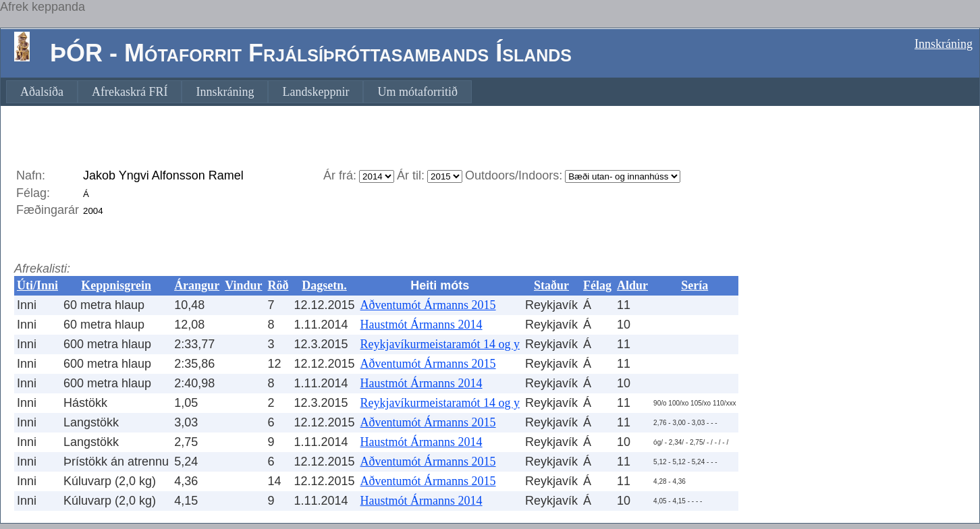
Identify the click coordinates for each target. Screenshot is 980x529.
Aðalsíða (42, 92)
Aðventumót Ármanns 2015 (428, 305)
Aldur (632, 285)
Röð (278, 285)
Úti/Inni (37, 285)
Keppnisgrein (116, 285)
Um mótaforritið (417, 92)
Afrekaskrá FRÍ (130, 92)
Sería (695, 285)
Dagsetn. (324, 285)
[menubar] (239, 92)
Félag (597, 285)
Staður (551, 285)
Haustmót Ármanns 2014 (421, 325)
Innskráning (944, 44)
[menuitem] (42, 92)
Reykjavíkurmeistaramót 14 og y (440, 344)
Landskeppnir (316, 92)
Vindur (243, 285)
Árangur (197, 285)
